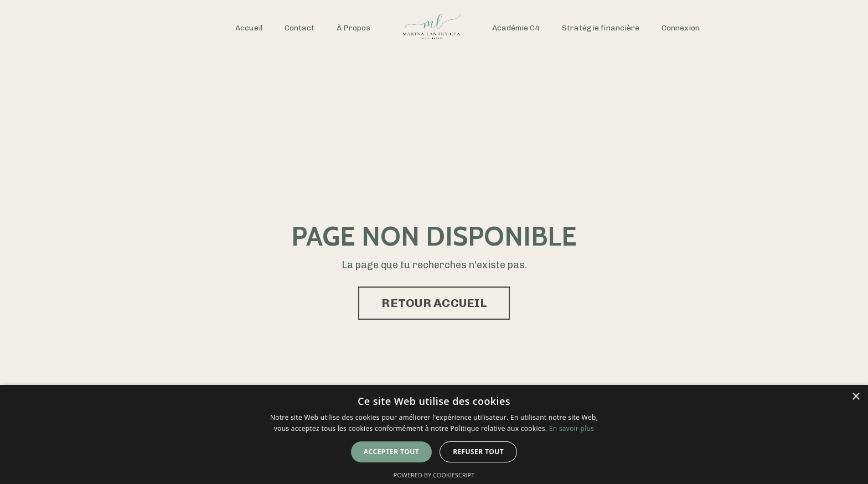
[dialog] (434, 434)
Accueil (249, 28)
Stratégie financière (601, 28)
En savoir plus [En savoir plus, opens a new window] (572, 428)
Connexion (681, 28)
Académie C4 (516, 28)
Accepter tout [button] (391, 452)
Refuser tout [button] (478, 452)
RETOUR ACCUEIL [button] (434, 303)
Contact (299, 28)
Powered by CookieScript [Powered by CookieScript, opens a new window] (434, 475)
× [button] (856, 397)
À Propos (353, 28)
